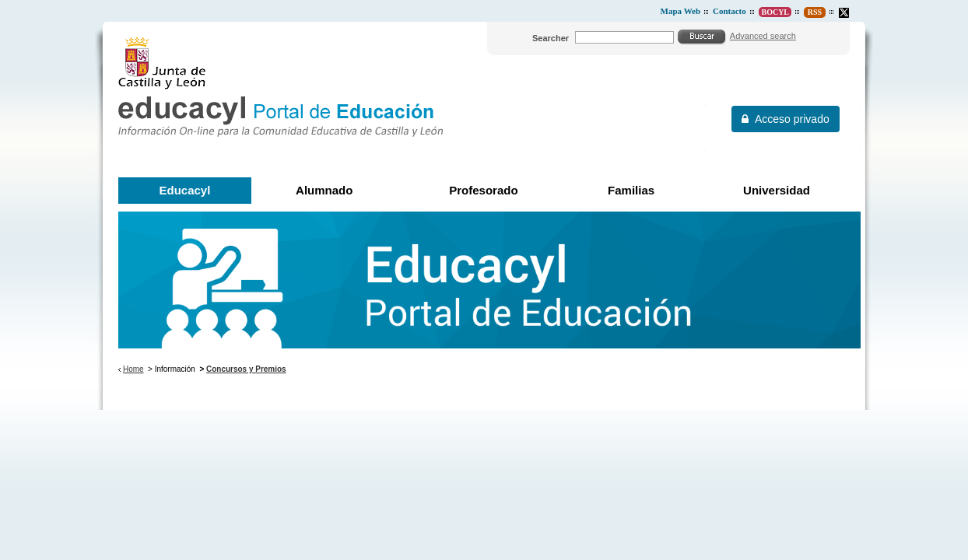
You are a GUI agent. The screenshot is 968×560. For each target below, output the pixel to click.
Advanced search (763, 36)
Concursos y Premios (246, 369)
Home (133, 369)
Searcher (551, 38)
